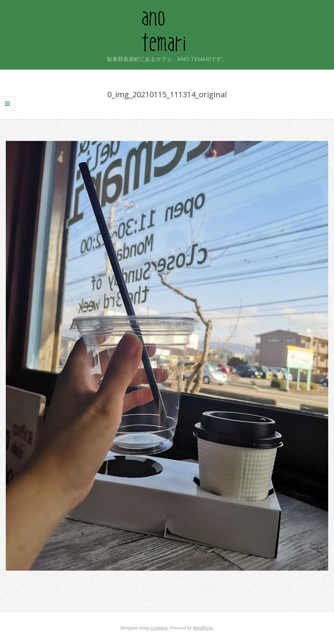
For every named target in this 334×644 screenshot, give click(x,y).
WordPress (203, 628)
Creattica (159, 628)
